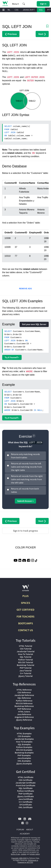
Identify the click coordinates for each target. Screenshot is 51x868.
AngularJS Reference (24, 717)
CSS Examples (24, 736)
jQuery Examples (24, 764)
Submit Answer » (25, 501)
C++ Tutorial (26, 673)
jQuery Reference (24, 720)
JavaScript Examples (24, 739)
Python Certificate (26, 791)
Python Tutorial (26, 660)
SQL (41, 10)
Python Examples (24, 747)
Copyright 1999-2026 (19, 858)
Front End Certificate (26, 785)
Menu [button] (15, 4)
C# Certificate (26, 805)
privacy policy (35, 854)
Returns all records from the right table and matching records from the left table (27, 479)
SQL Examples (24, 744)
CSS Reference (24, 692)
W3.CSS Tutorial (26, 662)
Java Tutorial (26, 671)
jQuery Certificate (26, 796)
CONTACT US (26, 630)
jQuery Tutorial (26, 676)
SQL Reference (24, 698)
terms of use (15, 854)
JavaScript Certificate (26, 783)
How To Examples (24, 742)
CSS (17, 10)
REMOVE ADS (25, 289)
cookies (24, 854)
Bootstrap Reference (24, 706)
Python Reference (24, 701)
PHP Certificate (26, 794)
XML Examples (24, 761)
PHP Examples (24, 755)
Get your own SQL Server (34, 324)
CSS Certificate (26, 780)
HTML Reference (24, 690)
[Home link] (5, 4)
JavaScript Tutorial (26, 651)
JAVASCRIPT (29, 10)
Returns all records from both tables (25, 490)
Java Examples (24, 758)
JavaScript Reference (24, 695)
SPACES (26, 603)
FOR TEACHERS (26, 616)
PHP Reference (24, 709)
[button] (24, 4)
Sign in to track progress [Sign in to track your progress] (26, 531)
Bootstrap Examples (24, 753)
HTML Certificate (26, 777)
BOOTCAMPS (26, 623)
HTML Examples (24, 733)
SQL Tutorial (26, 657)
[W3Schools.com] (26, 589)
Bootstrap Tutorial (26, 665)
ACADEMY (25, 834)
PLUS (26, 596)
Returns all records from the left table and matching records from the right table (26, 467)
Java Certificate (26, 799)
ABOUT (30, 830)
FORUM (20, 830)
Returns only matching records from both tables (25, 456)
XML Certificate (26, 807)
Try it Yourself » (12, 357)
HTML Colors (24, 712)
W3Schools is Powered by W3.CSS (28, 861)
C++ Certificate (26, 802)
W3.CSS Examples (24, 750)
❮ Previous (11, 34)
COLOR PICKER (26, 547)
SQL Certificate (26, 788)
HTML (8, 10)
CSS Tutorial (26, 649)
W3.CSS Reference (24, 703)
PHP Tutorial (26, 668)
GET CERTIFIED (26, 610)
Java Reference (24, 714)
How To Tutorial (26, 654)
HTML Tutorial (26, 646)
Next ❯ (42, 34)
